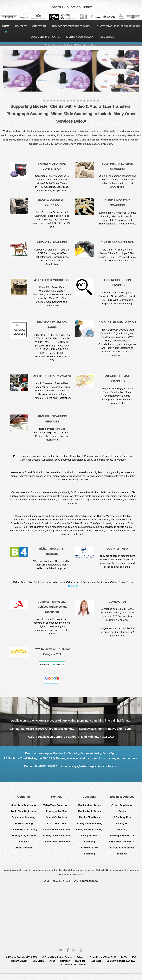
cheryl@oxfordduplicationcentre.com (94, 766)
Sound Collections (57, 817)
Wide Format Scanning (24, 829)
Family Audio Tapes (89, 811)
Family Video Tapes (89, 805)
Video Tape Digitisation (24, 805)
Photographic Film (57, 811)
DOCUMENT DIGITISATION (46, 37)
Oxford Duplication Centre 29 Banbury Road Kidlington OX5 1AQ (122, 817)
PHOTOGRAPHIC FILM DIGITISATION (118, 26)
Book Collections (57, 823)
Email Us (122, 854)
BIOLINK (73, 586)
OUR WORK (39, 26)
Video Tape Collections (57, 805)
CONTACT (21, 26)
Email (66, 881)
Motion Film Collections (57, 829)
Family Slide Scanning (89, 823)
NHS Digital (38, 961)
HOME (6, 26)
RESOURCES (106, 37)
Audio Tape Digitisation (24, 811)
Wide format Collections (57, 842)
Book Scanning (24, 823)
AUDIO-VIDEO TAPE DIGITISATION (71, 26)
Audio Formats (24, 848)
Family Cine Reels (89, 817)
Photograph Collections (57, 835)
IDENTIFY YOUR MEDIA (80, 37)
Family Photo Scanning (90, 829)
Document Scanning (24, 817)
